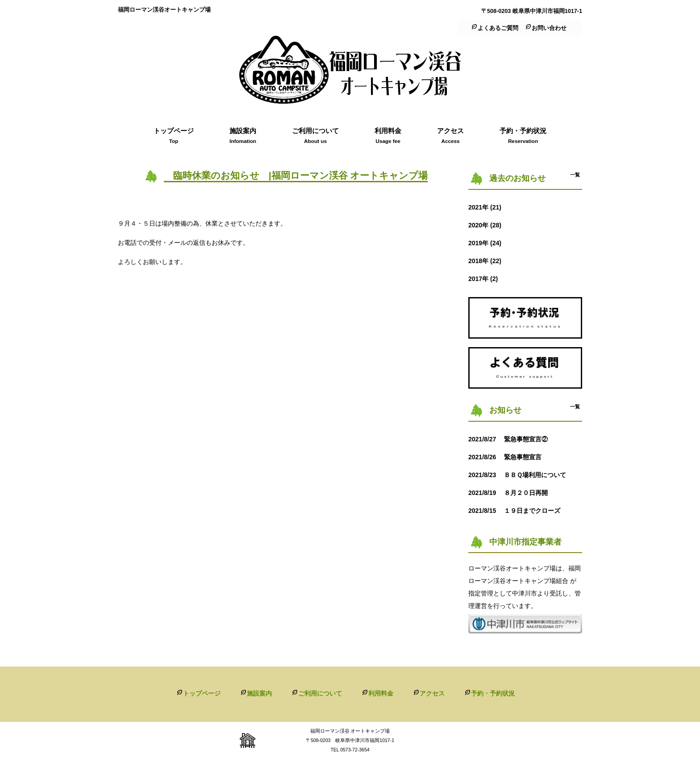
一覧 (575, 175)
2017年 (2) (483, 279)
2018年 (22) (485, 261)
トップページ (202, 693)
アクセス (432, 693)
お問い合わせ (549, 28)
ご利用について (320, 693)
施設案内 (259, 693)
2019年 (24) (485, 243)
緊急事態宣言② (511, 439)
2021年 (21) (485, 207)
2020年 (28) (485, 225)
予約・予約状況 (493, 693)
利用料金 (381, 693)
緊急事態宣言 (508, 457)
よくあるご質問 (498, 28)
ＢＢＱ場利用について (523, 475)
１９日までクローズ (517, 511)
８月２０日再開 (511, 493)
